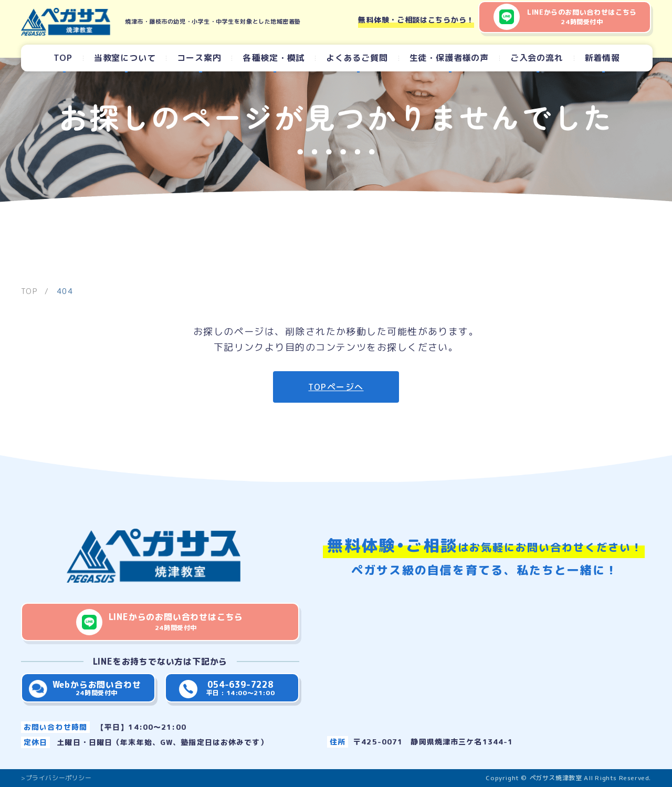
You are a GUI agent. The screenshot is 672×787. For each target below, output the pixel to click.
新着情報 (602, 58)
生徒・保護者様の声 (449, 58)
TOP (63, 58)
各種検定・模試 (274, 58)
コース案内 (199, 58)
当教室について (125, 58)
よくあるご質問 (357, 58)
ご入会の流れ (537, 58)
